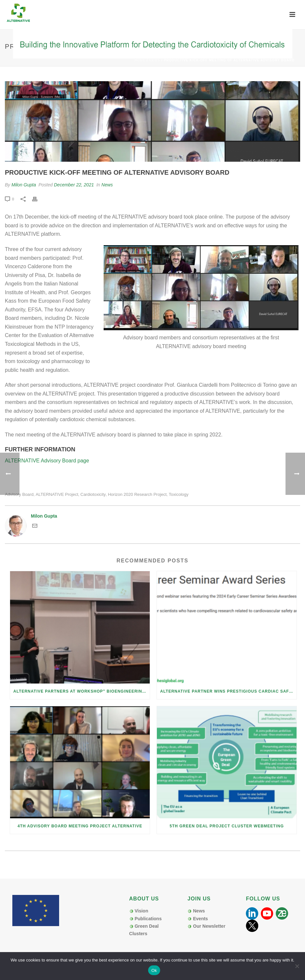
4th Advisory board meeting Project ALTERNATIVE (80, 826)
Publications (148, 919)
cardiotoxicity (93, 494)
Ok (154, 970)
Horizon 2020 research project (137, 494)
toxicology (179, 494)
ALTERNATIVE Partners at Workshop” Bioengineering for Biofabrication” (82, 691)
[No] (297, 966)
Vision (141, 911)
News (155, 60)
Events (200, 919)
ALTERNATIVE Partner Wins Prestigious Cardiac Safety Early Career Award (228, 691)
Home (140, 60)
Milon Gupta (24, 185)
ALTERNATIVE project (57, 494)
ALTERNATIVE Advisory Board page (47, 461)
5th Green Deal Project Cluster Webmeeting (227, 826)
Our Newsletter (209, 926)
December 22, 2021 (74, 185)
